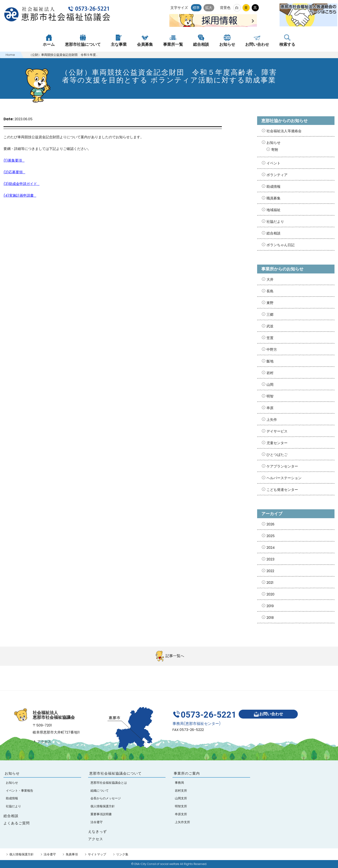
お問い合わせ (268, 714)
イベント (273, 163)
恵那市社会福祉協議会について (115, 773)
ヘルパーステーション (284, 478)
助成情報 (273, 186)
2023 (270, 559)
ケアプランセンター (282, 466)
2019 (270, 606)
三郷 (270, 314)
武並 (270, 326)
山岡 (270, 384)
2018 (270, 618)
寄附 (275, 150)
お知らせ (273, 143)
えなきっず (97, 831)
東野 (270, 303)
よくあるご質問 (17, 823)
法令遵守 (50, 854)
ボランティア (277, 175)
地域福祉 (273, 210)
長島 (270, 291)
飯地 (270, 361)
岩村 (270, 373)
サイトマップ (97, 854)
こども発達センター (282, 490)
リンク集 (122, 854)
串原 (270, 408)
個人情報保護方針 (22, 854)
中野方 (272, 349)
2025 (271, 536)
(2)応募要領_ (14, 172)
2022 (270, 571)
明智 (270, 396)
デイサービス (277, 431)
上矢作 (272, 420)
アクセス (42, 742)
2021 (270, 583)
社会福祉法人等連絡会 (284, 131)
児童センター (277, 443)
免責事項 (72, 854)
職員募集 (273, 198)
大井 (270, 279)
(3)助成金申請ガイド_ (22, 184)
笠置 (270, 338)
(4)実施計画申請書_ (20, 195)
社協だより (275, 221)
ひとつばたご (277, 455)
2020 (270, 594)
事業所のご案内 (187, 773)
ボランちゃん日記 (280, 245)
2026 (270, 524)
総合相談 (273, 233)
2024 (271, 547)
